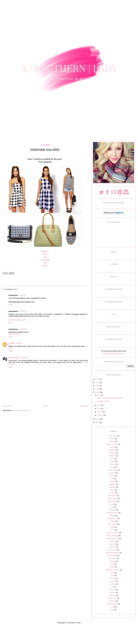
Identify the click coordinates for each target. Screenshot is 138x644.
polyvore (112, 544)
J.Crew (112, 493)
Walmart (112, 595)
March (100, 412)
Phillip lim (112, 541)
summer (112, 578)
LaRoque (112, 510)
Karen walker (112, 498)
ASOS (112, 439)
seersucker (112, 558)
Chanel (112, 461)
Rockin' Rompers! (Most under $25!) (110, 398)
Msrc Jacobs (112, 524)
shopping (112, 561)
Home (46, 406)
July (99, 395)
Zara (112, 610)
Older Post (84, 406)
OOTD (112, 530)
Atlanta (112, 441)
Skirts (112, 567)
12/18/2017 (23, 329)
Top (45, 257)
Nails (112, 527)
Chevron (112, 464)
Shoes (45, 266)
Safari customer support (17, 320)
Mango (112, 516)
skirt (112, 564)
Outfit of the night (112, 538)
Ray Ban (112, 547)
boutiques (112, 456)
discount (112, 473)
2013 (98, 419)
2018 (98, 382)
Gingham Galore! (103, 401)
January (101, 415)
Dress (45, 254)
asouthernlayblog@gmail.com (113, 354)
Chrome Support (14, 334)
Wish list (112, 601)
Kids (112, 507)
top (112, 587)
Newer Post (7, 406)
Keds (112, 504)
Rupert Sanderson (112, 553)
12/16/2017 (23, 311)
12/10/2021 (24, 358)
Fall (112, 478)
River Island (112, 550)
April (99, 409)
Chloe (112, 467)
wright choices (112, 604)
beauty (112, 447)
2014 (98, 392)
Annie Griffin (112, 436)
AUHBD (11, 343)
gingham (112, 484)
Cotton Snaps (112, 470)
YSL (112, 607)
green (112, 490)
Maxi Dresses (112, 518)
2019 (98, 379)
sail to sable (112, 555)
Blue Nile (112, 450)
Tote (45, 263)
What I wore (112, 598)
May (99, 405)
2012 (98, 422)
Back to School (112, 444)
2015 (98, 389)
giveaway (112, 487)
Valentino (112, 593)
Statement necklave (112, 570)
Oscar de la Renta (112, 533)
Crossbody (45, 260)
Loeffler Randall (112, 513)
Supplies (112, 584)
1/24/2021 (19, 343)
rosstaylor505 (14, 358)
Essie (112, 476)
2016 (98, 386)
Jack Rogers (112, 496)
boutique (112, 453)
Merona (112, 521)
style (112, 575)
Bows (112, 459)
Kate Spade (112, 501)
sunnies (112, 581)
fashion (112, 481)
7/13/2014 (22, 295)
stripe (112, 573)
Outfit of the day (112, 536)
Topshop (112, 590)
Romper (45, 251)
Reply (11, 305)
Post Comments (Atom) (21, 410)
